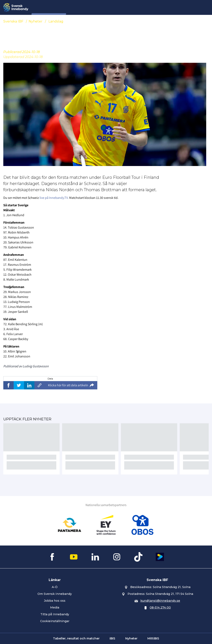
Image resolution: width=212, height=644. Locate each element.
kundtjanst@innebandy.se (160, 601)
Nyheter (90, 7)
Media (55, 607)
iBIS (112, 638)
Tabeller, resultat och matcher (76, 638)
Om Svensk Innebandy (55, 594)
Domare (108, 7)
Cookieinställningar (55, 621)
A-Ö (55, 587)
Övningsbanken (157, 7)
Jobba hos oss (55, 601)
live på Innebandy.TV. (54, 198)
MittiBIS (153, 638)
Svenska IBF (13, 21)
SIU (76, 7)
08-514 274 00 (160, 607)
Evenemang (129, 7)
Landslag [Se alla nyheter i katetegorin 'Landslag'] (56, 21)
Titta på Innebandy (55, 614)
